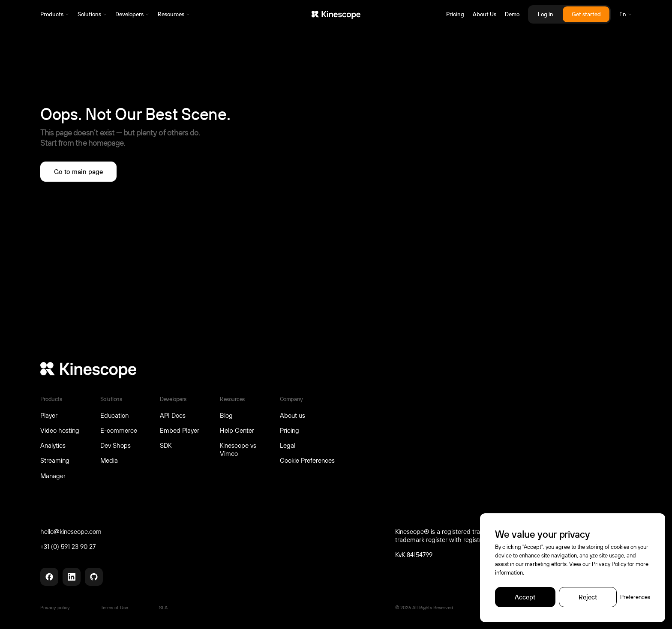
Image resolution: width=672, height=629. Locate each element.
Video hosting (60, 430)
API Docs (173, 415)
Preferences (635, 597)
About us (292, 415)
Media (109, 460)
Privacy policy (55, 608)
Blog (226, 415)
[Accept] (525, 597)
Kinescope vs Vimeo (238, 449)
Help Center (237, 430)
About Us (484, 14)
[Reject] (588, 597)
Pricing (455, 14)
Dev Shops (115, 445)
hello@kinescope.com (71, 532)
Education (114, 415)
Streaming (55, 460)
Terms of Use (114, 608)
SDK (166, 445)
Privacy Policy (609, 564)
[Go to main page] (78, 172)
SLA (163, 608)
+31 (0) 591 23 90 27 (68, 547)
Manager (53, 476)
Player (49, 415)
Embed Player (180, 430)
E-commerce (119, 430)
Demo (512, 14)
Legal (288, 445)
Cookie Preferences (307, 460)
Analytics (53, 445)
